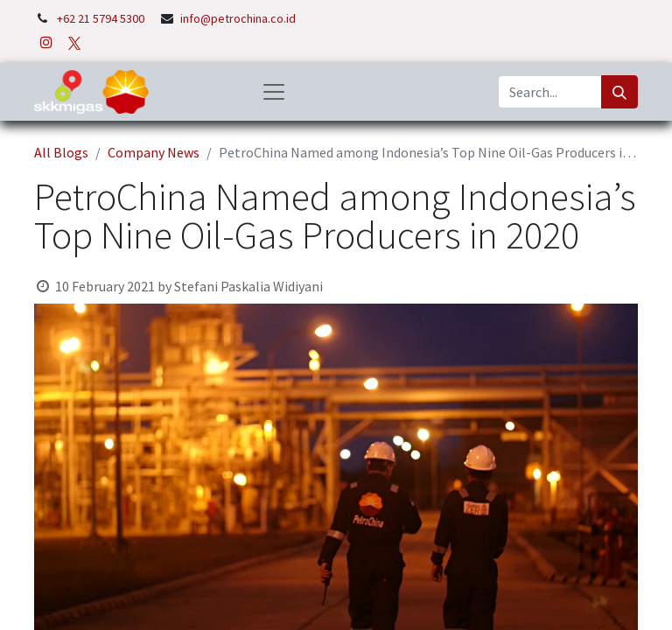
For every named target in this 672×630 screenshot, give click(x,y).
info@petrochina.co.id (238, 18)
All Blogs (61, 152)
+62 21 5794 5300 (102, 18)
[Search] (619, 92)
